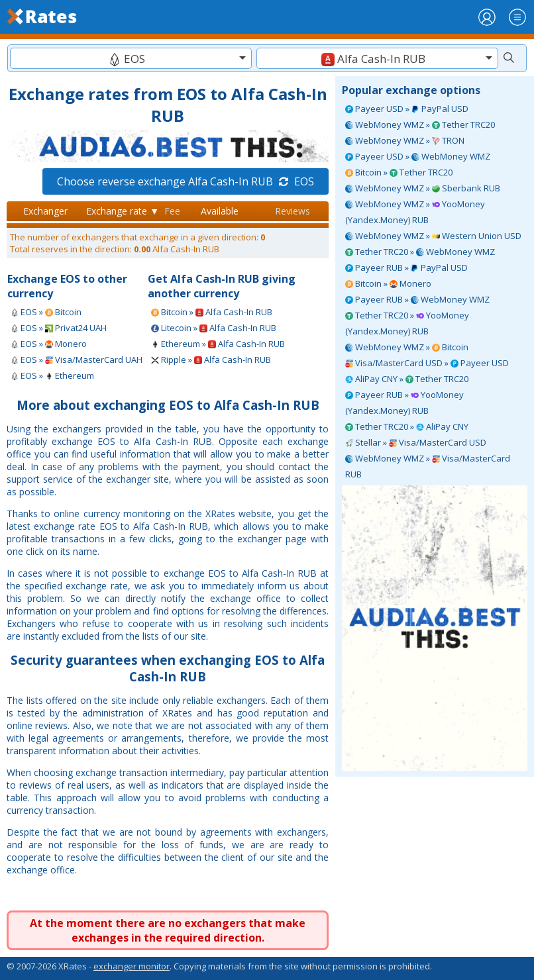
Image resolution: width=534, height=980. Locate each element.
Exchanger (45, 211)
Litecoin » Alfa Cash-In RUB (214, 328)
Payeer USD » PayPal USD (407, 109)
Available (220, 211)
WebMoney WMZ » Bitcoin (407, 347)
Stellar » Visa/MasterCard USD (416, 442)
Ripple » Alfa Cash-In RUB (211, 360)
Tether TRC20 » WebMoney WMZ (420, 252)
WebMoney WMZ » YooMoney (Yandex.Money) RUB (415, 212)
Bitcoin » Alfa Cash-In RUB (212, 312)
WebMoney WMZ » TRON (405, 140)
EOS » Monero (49, 344)
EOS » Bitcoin (46, 312)
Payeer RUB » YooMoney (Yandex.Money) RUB (404, 403)
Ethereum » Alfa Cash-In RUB (218, 344)
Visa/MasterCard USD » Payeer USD (427, 363)
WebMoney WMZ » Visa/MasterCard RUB (428, 466)
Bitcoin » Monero (388, 283)
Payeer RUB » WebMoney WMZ (417, 299)
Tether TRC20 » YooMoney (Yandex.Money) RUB (407, 323)
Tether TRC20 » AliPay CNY (407, 426)
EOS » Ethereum (52, 375)
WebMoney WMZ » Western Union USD (433, 236)
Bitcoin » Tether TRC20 (399, 172)
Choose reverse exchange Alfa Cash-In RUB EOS (186, 181)
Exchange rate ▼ (123, 211)
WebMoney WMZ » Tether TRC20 (420, 124)
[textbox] (131, 59)
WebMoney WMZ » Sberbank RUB (423, 188)
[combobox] (131, 58)
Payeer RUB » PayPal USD (406, 268)
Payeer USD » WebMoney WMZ (418, 156)
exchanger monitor (132, 966)
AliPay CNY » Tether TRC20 (407, 379)
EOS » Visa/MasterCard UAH (77, 360)
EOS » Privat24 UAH (59, 328)
